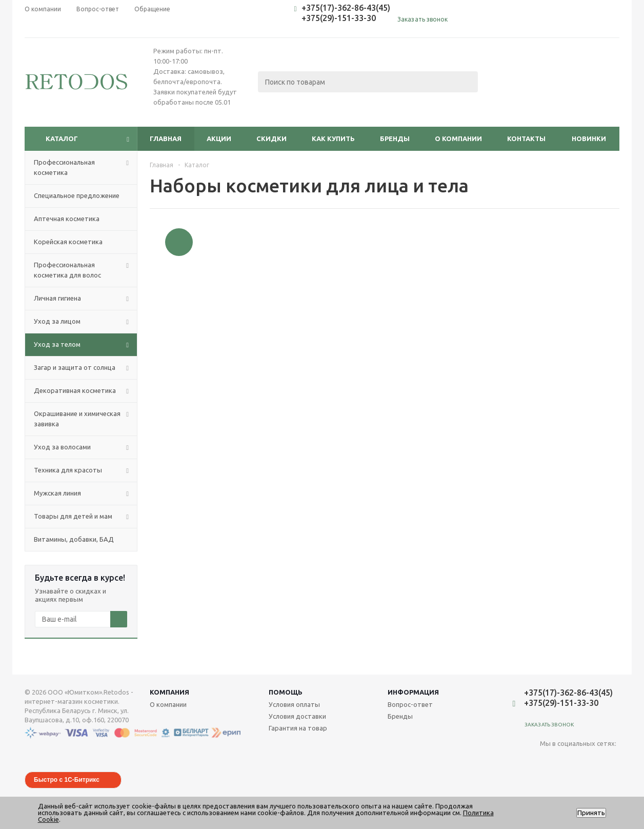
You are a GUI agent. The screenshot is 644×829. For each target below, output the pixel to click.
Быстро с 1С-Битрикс (67, 780)
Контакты (526, 139)
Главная (166, 139)
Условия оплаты (294, 704)
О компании (458, 139)
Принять (591, 813)
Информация (413, 692)
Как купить (333, 139)
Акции (219, 139)
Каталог (62, 139)
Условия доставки (297, 716)
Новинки (589, 139)
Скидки (271, 139)
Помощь (286, 692)
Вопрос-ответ (410, 704)
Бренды (395, 139)
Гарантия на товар (298, 728)
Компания (169, 692)
